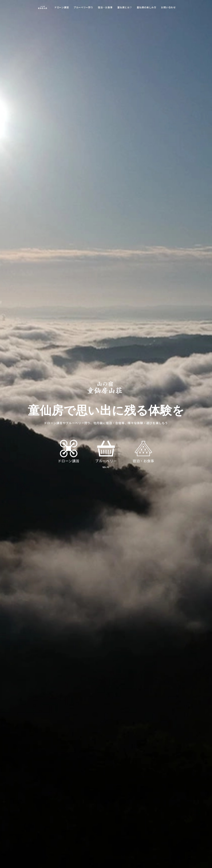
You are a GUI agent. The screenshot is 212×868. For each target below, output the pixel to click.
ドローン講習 (62, 7)
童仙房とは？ (125, 7)
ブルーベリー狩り (83, 7)
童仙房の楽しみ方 (147, 7)
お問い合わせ (168, 7)
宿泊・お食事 (105, 7)
